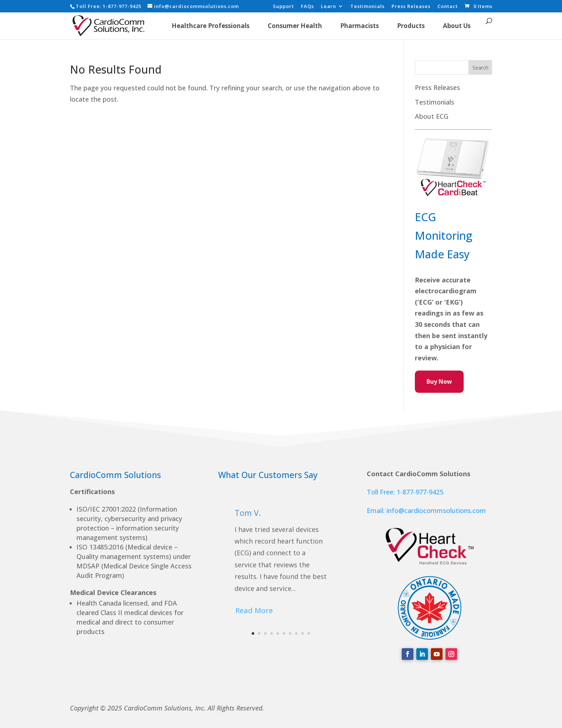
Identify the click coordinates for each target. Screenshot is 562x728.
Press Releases (411, 7)
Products (411, 26)
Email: (377, 510)
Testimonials (368, 7)
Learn (329, 7)
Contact (448, 7)
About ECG (432, 116)
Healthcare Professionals (211, 26)
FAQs (307, 7)
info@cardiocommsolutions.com (436, 510)
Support (283, 7)
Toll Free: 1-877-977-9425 (405, 492)
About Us (457, 26)
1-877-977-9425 (122, 6)
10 (309, 633)
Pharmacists (359, 26)
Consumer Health (295, 26)
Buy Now (439, 381)
